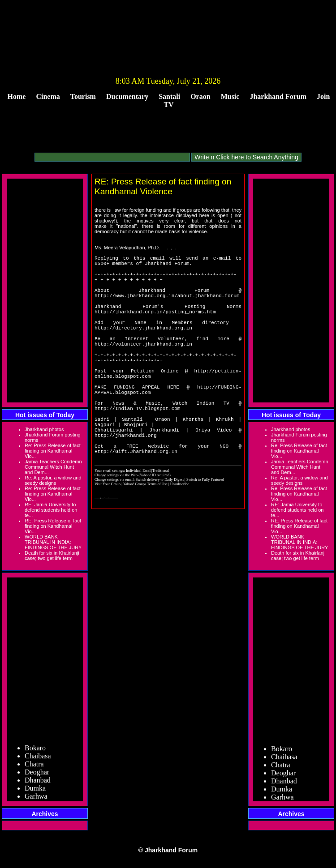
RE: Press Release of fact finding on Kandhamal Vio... (53, 526)
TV (168, 105)
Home (17, 96)
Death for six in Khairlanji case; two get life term (52, 556)
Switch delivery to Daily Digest (160, 529)
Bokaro (35, 750)
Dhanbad (38, 783)
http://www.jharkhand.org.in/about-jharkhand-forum (167, 306)
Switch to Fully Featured (205, 529)
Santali (169, 96)
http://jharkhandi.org (126, 481)
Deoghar (37, 775)
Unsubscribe (180, 534)
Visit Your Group (108, 534)
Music (230, 96)
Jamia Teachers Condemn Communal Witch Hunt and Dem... (53, 467)
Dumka (35, 791)
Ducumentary (127, 96)
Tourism (83, 96)
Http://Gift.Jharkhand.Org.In (136, 501)
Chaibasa (38, 759)
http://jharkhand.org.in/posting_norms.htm (155, 326)
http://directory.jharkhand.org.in (143, 346)
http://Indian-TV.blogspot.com (137, 447)
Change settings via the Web (116, 525)
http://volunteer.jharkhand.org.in (143, 366)
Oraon (200, 96)
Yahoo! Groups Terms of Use (146, 534)
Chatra (34, 767)
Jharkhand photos (44, 429)
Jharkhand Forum (278, 96)
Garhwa (36, 799)
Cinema (48, 96)
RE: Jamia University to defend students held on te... (51, 510)
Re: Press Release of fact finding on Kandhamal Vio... (53, 451)
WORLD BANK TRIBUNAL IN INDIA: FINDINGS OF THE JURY (53, 542)
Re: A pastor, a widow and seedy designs (53, 480)
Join (323, 96)
